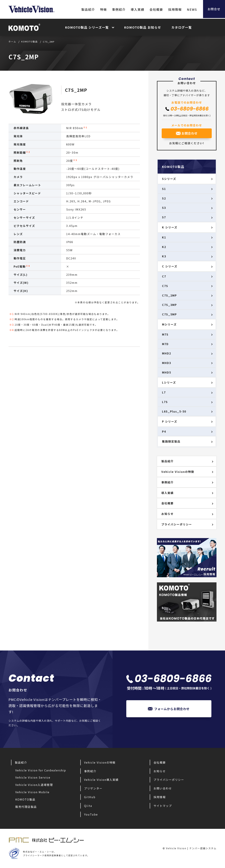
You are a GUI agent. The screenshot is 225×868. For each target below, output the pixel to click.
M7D (165, 344)
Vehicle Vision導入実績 (101, 780)
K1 (164, 237)
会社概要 (154, 9)
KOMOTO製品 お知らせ (143, 27)
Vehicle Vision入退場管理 (34, 785)
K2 (164, 247)
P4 (164, 431)
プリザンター (93, 788)
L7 (164, 392)
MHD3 (167, 363)
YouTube (91, 814)
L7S (165, 402)
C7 (164, 276)
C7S (165, 286)
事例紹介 (117, 9)
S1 (164, 189)
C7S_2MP (76, 90)
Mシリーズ (169, 324)
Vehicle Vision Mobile (32, 792)
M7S (165, 334)
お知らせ (167, 514)
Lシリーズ (169, 382)
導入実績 (136, 9)
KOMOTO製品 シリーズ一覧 (87, 27)
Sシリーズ (169, 179)
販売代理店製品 (26, 807)
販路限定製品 (171, 441)
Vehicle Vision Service (33, 777)
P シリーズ (170, 421)
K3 (164, 256)
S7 (164, 217)
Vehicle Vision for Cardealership (41, 770)
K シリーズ (170, 227)
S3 (164, 208)
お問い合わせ (163, 788)
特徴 (102, 9)
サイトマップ (163, 806)
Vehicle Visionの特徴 (178, 472)
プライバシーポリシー (177, 524)
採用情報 (173, 9)
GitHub (90, 797)
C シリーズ (170, 266)
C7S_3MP (169, 305)
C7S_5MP (169, 314)
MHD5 (167, 372)
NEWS (190, 9)
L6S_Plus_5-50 (174, 411)
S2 (164, 198)
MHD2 (167, 353)
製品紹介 (86, 9)
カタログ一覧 (182, 27)
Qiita (88, 806)
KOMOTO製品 (25, 799)
